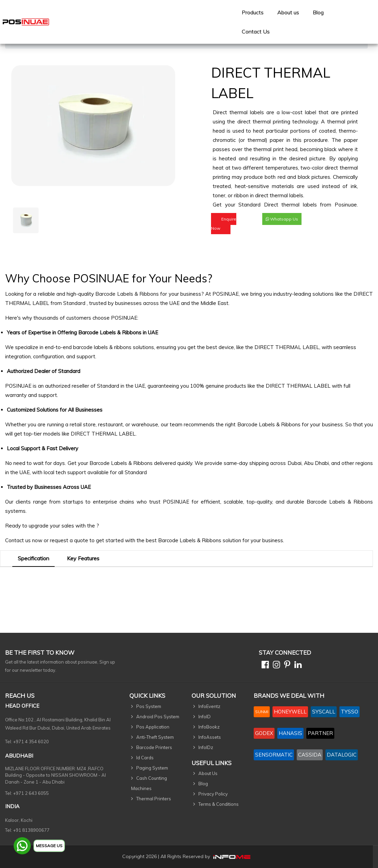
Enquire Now (224, 224)
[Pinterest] (286, 666)
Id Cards (145, 758)
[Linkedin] (297, 666)
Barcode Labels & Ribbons (127, 294)
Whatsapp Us (282, 219)
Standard (75, 303)
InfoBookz (209, 727)
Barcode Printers (154, 747)
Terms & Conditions (219, 804)
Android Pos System (158, 717)
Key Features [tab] (83, 558)
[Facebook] (264, 666)
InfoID (205, 717)
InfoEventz (209, 706)
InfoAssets (210, 737)
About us (288, 12)
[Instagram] (275, 666)
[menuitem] (253, 12)
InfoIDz (206, 747)
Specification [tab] (33, 558)
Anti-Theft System (155, 737)
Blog (318, 12)
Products (253, 12)
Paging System (152, 768)
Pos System (149, 706)
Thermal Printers (154, 799)
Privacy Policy (213, 794)
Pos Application (153, 727)
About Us (208, 773)
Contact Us (256, 31)
